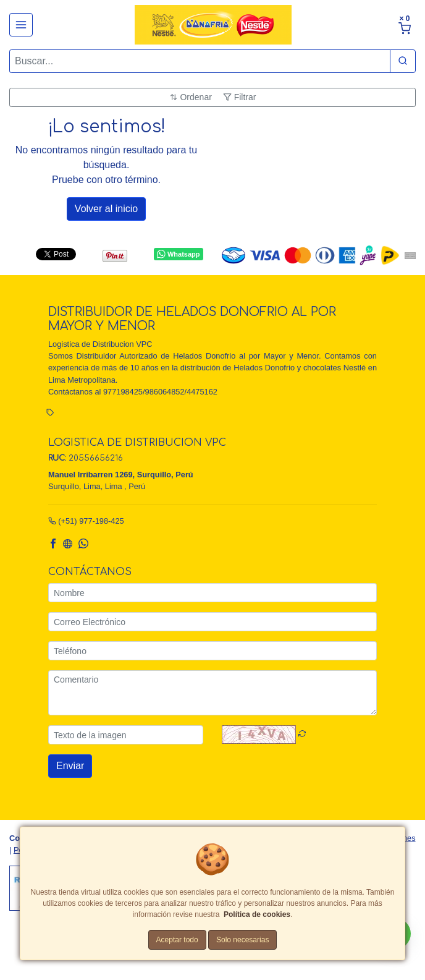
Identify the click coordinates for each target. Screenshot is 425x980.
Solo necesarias (242, 940)
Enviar (70, 766)
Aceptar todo (177, 940)
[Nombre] (212, 593)
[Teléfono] (212, 651)
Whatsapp (178, 254)
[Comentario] (212, 693)
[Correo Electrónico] (212, 622)
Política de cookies (257, 914)
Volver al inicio (106, 209)
